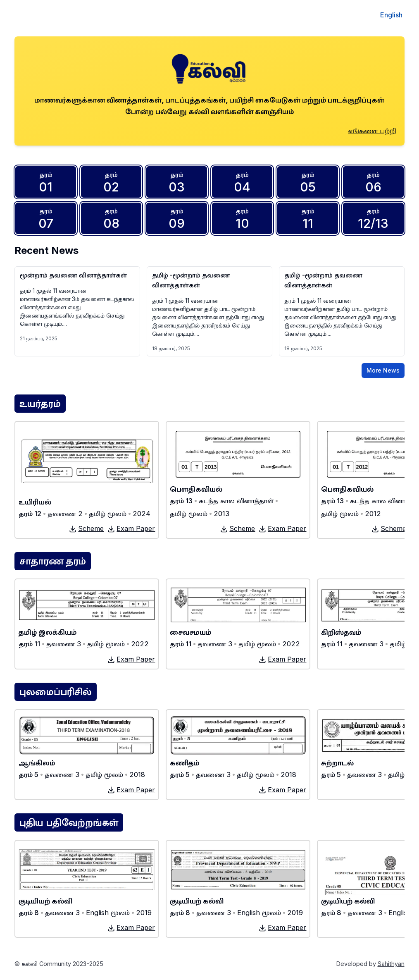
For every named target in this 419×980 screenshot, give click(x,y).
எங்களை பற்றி (372, 130)
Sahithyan (391, 964)
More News (383, 370)
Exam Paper (131, 528)
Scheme (86, 528)
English (391, 15)
